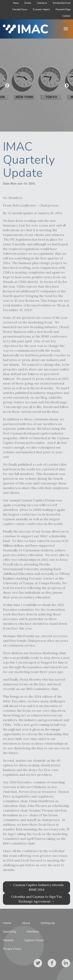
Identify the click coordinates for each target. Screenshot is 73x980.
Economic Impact (41, 9)
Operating (10, 932)
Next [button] (66, 85)
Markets (8, 940)
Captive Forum (34, 940)
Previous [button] (7, 85)
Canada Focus (20, 9)
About (26, 923)
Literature (42, 3)
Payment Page (63, 9)
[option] (36, 85)
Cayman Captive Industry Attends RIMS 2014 (36, 887)
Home (7, 923)
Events (28, 3)
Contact (66, 16)
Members (33, 932)
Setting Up (48, 923)
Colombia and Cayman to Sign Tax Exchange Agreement (36, 899)
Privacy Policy (12, 949)
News (16, 3)
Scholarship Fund (62, 3)
